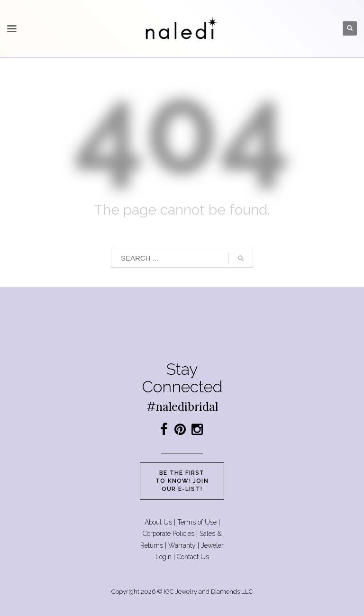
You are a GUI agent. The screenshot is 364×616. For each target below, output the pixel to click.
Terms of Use (197, 522)
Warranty (182, 545)
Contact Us (193, 557)
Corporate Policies (168, 534)
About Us (158, 522)
